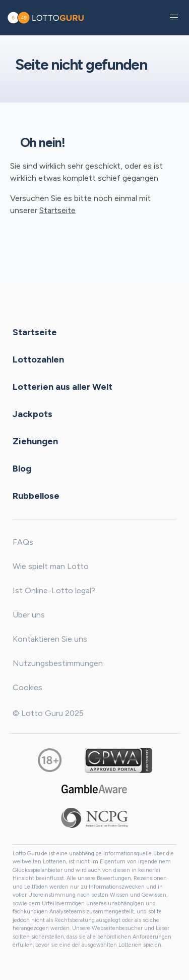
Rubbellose (36, 495)
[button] (174, 18)
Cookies (27, 687)
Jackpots (33, 414)
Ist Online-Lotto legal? (54, 590)
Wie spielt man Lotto (51, 566)
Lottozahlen (38, 359)
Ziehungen (35, 441)
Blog (22, 468)
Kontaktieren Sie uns (50, 639)
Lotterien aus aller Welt (62, 386)
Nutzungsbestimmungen (58, 663)
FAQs (23, 542)
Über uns (29, 615)
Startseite (57, 210)
